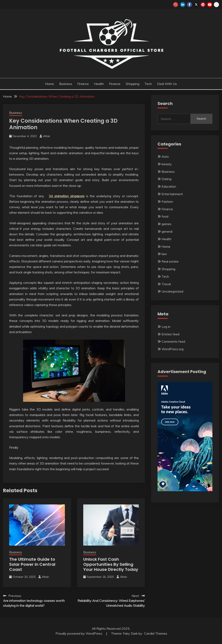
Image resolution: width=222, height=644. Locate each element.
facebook (189, 5)
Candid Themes (156, 633)
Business (66, 84)
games (166, 224)
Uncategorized (172, 291)
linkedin (183, 5)
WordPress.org (173, 349)
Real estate (170, 261)
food (165, 216)
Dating (166, 179)
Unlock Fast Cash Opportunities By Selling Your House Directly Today (111, 564)
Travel (166, 284)
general (167, 231)
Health (99, 84)
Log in (166, 327)
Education (169, 186)
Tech (148, 84)
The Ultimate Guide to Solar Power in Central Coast (32, 564)
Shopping (133, 84)
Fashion (167, 201)
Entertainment (172, 194)
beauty (167, 164)
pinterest (203, 5)
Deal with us (167, 84)
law (164, 254)
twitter (196, 5)
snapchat (216, 5)
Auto (165, 156)
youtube (210, 5)
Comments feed (173, 341)
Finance (83, 84)
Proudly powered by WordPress (79, 633)
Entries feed (170, 334)
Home (49, 84)
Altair (47, 136)
